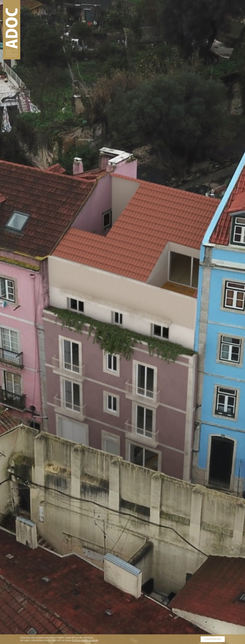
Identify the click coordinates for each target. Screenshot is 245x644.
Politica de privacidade (85, 640)
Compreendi (213, 639)
